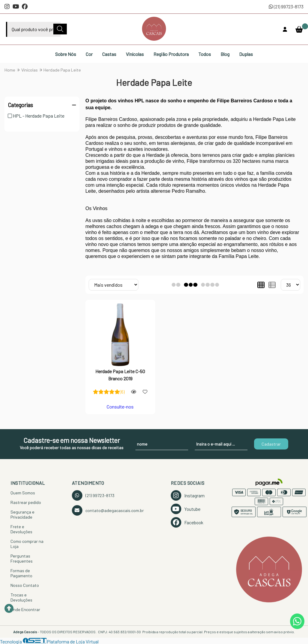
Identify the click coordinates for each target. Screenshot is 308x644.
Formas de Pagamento (21, 573)
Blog (225, 54)
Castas (109, 54)
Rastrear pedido (26, 502)
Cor (89, 54)
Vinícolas (135, 54)
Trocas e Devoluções (21, 597)
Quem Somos (23, 493)
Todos (205, 54)
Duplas (246, 54)
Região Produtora (171, 54)
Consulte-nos (120, 407)
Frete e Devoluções (21, 529)
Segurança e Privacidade (22, 514)
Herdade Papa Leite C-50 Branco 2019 (120, 375)
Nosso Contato (25, 585)
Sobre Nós (66, 54)
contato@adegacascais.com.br (108, 510)
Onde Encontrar (25, 609)
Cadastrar (271, 444)
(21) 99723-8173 (286, 6)
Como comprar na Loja (27, 544)
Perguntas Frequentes (22, 558)
